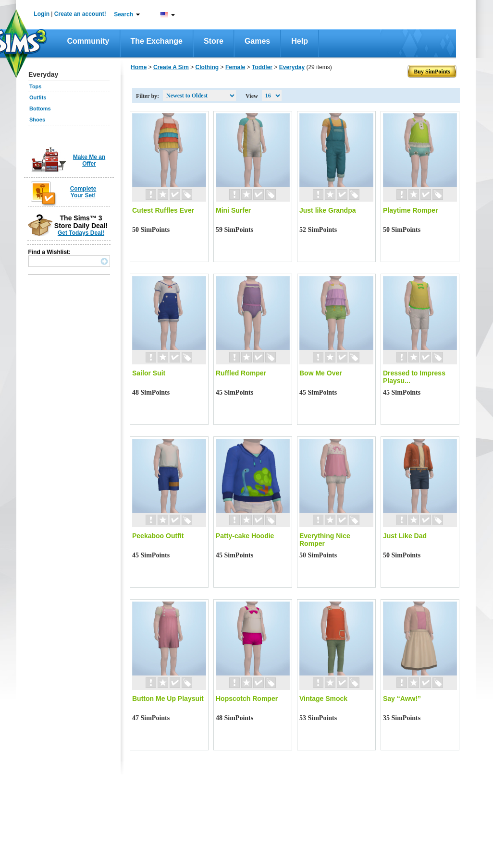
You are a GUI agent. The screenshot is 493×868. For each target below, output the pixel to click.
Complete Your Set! (83, 192)
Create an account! (80, 14)
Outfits (38, 97)
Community (88, 41)
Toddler (262, 67)
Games (257, 41)
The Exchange (157, 41)
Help (300, 41)
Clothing (207, 67)
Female (235, 67)
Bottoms (40, 108)
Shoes (37, 120)
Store (214, 41)
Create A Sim (171, 67)
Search (123, 14)
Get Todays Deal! (81, 233)
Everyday (292, 67)
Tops (35, 86)
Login (42, 14)
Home (139, 67)
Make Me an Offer (89, 160)
